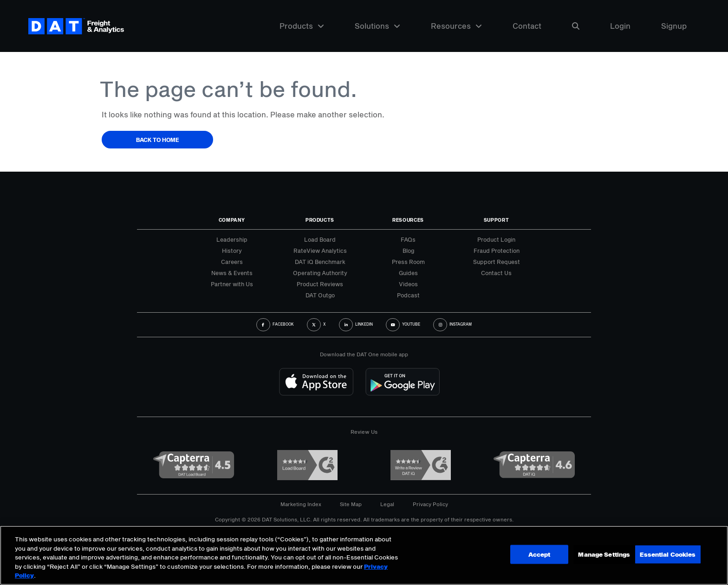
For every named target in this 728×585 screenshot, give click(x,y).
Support (497, 220)
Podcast (408, 295)
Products (302, 27)
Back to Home (158, 140)
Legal (387, 504)
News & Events (232, 273)
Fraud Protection (497, 251)
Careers (232, 262)
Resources (456, 27)
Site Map (351, 504)
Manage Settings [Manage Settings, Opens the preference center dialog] (533, 554)
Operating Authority (320, 273)
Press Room (408, 262)
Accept (599, 554)
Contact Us (496, 273)
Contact (527, 27)
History (232, 251)
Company (232, 220)
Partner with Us (232, 284)
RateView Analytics (320, 251)
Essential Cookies (667, 554)
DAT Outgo (320, 295)
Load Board (320, 239)
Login (620, 27)
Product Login (496, 239)
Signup (674, 27)
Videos (408, 284)
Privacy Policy (430, 504)
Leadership (232, 239)
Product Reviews (320, 284)
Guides (408, 273)
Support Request (497, 262)
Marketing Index (301, 504)
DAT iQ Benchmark (320, 262)
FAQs (408, 239)
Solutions (377, 27)
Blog (408, 251)
